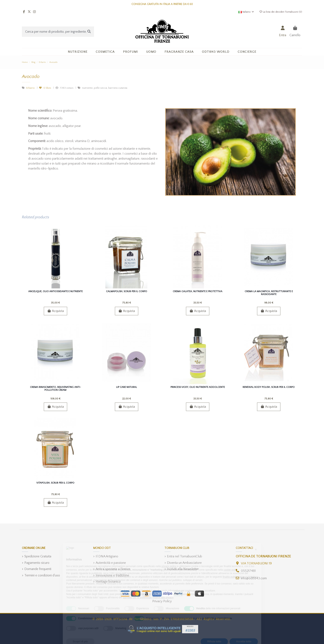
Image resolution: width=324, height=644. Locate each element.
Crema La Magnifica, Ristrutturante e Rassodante (269, 293)
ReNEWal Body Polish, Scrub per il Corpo (269, 387)
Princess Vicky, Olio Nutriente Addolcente (198, 387)
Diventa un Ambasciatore (184, 563)
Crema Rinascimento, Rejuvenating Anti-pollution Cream (55, 389)
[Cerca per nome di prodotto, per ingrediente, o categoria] (89, 32)
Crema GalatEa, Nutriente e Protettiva (198, 291)
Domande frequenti (38, 569)
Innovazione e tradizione (112, 575)
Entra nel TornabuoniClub (185, 556)
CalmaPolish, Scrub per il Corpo (127, 291)
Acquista (55, 311)
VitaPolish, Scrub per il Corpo (55, 483)
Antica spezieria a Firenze (113, 569)
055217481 (248, 571)
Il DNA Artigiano (107, 556)
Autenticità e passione (111, 563)
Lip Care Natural (127, 387)
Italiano (246, 12)
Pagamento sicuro (37, 563)
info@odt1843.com (254, 578)
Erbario (31, 88)
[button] (105, 52)
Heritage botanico (108, 582)
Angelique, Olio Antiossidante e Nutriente (55, 291)
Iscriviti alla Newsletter (183, 569)
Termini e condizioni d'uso (42, 575)
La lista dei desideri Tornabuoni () (281, 12)
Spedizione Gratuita (38, 556)
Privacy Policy (162, 601)
